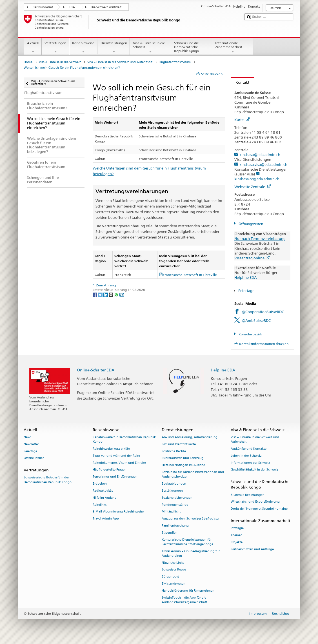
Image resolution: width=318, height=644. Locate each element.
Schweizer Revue (174, 570)
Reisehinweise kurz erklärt (111, 449)
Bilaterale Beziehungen (248, 495)
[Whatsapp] (117, 294)
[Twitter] (101, 294)
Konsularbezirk (250, 334)
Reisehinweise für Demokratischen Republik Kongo (124, 439)
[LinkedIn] (106, 294)
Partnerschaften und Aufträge (252, 549)
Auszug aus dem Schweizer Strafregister (191, 519)
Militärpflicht (171, 512)
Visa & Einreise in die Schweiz (150, 48)
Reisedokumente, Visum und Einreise (119, 463)
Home (28, 62)
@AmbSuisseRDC (256, 320)
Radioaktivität (103, 491)
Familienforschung (175, 526)
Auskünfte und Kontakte (249, 449)
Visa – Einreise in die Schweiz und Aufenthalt (120, 62)
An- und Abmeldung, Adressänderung (190, 437)
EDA (72, 7)
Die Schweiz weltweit (106, 7)
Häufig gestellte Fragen (110, 470)
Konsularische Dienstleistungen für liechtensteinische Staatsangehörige (187, 542)
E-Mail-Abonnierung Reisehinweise (118, 512)
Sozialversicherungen (177, 498)
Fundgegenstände (175, 505)
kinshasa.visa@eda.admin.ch (263, 164)
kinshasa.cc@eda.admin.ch (257, 179)
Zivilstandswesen (174, 584)
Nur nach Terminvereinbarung (260, 239)
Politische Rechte (174, 451)
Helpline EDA (245, 277)
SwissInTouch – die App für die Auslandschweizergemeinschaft (184, 600)
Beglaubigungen (174, 484)
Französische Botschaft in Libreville (190, 275)
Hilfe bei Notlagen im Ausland (184, 465)
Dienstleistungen (114, 48)
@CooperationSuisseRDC (263, 312)
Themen (237, 535)
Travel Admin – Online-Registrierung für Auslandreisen (191, 553)
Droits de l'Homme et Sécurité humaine (259, 509)
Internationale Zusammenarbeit (233, 48)
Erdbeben (100, 484)
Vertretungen (55, 48)
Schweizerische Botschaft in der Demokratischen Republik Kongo (48, 480)
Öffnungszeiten (250, 224)
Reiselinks (100, 505)
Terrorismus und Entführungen (115, 477)
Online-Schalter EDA (96, 370)
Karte (242, 120)
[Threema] (111, 294)
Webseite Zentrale (253, 187)
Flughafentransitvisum (175, 62)
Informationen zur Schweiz (250, 463)
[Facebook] (95, 294)
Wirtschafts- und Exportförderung (255, 502)
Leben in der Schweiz (246, 456)
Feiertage (246, 291)
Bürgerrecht (170, 577)
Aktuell (33, 48)
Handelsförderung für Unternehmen (188, 591)
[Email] (122, 294)
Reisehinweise (83, 48)
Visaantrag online (252, 258)
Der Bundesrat (43, 7)
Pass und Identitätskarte (179, 444)
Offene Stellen (34, 458)
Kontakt (240, 82)
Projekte (237, 542)
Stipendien (170, 533)
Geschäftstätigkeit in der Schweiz (254, 470)
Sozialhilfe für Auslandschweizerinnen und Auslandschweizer (193, 474)
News (27, 437)
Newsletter (31, 444)
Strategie (237, 528)
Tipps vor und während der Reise (116, 456)
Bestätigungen (172, 491)
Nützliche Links (173, 563)
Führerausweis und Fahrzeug (183, 458)
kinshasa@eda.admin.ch (260, 155)
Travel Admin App (106, 519)
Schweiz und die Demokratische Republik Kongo (192, 48)
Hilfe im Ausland (105, 498)
